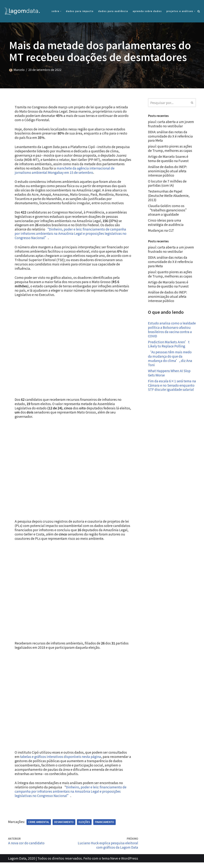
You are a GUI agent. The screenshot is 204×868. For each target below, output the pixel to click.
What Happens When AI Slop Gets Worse (170, 374)
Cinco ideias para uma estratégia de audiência (166, 223)
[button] (61, 11)
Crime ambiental (39, 828)
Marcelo (19, 70)
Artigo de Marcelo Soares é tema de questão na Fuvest (169, 159)
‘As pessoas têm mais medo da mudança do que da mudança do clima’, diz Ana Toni (170, 359)
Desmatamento (64, 828)
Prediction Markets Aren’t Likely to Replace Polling (169, 345)
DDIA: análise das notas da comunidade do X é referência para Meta (171, 136)
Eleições (84, 828)
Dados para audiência (113, 11)
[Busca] (199, 11)
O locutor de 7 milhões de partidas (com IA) (168, 183)
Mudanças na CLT (161, 231)
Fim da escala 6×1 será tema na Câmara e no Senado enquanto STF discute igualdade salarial (170, 388)
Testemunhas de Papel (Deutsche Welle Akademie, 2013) (169, 196)
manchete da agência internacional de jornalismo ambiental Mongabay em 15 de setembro (68, 170)
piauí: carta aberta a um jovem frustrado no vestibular (171, 124)
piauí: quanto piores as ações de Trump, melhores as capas (171, 148)
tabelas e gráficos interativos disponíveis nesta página (62, 762)
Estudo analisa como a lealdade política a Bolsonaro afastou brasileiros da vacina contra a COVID (171, 330)
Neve (114, 864)
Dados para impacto (80, 11)
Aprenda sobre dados (147, 11)
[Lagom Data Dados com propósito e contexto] (23, 11)
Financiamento (105, 828)
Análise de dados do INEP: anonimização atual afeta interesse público (168, 171)
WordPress (130, 864)
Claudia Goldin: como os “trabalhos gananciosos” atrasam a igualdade (169, 210)
